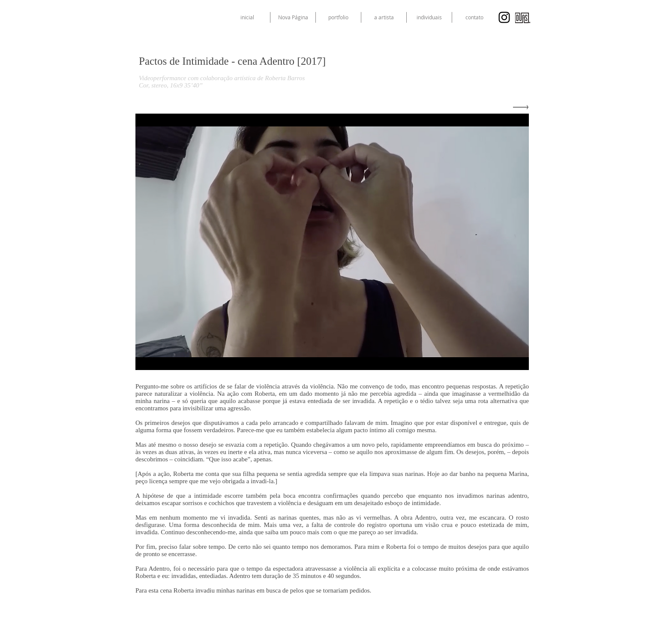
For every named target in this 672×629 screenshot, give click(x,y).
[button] (429, 17)
